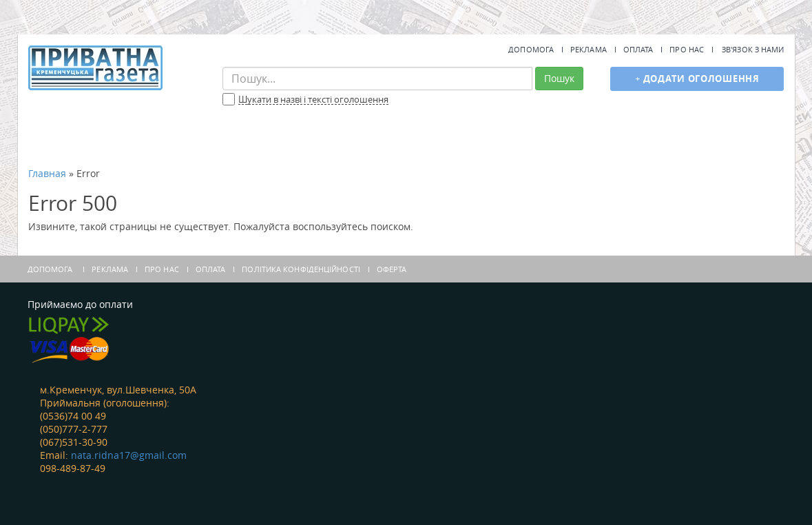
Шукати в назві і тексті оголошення (313, 100)
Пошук (559, 78)
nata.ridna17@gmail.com (129, 455)
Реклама (589, 49)
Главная (47, 173)
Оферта (392, 269)
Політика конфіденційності (301, 269)
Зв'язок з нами (753, 49)
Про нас (687, 49)
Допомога (531, 49)
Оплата (638, 49)
